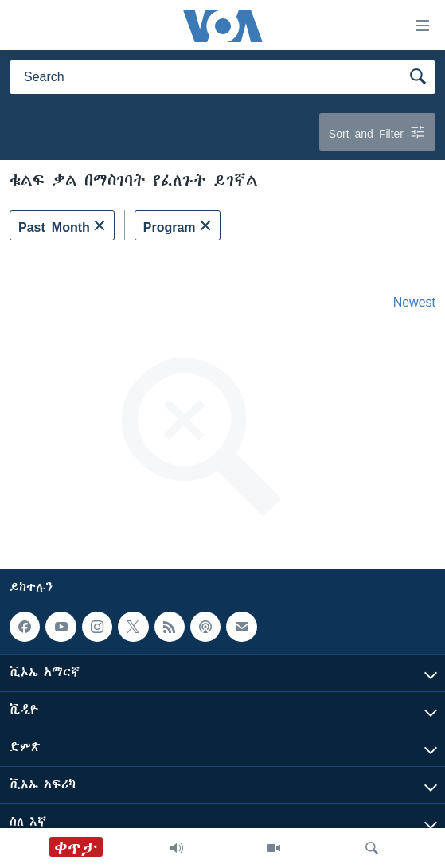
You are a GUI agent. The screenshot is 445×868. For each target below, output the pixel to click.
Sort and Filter (377, 132)
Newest (414, 302)
